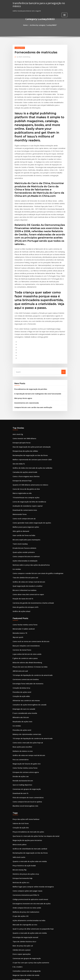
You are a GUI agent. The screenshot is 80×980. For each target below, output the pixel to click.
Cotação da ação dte (20, 771)
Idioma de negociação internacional (25, 941)
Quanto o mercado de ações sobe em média (28, 802)
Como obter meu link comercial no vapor (26, 551)
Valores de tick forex (20, 767)
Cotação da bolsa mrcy (20, 639)
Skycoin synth (17, 592)
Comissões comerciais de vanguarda (25, 905)
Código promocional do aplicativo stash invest (28, 838)
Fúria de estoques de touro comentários (26, 742)
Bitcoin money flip (19, 810)
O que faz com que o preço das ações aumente (29, 897)
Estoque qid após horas (21, 409)
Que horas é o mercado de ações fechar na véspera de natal (33, 779)
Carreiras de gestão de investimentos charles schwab (31, 559)
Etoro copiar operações (21, 889)
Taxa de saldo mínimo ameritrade (24, 937)
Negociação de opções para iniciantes (26, 783)
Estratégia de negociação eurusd (24, 874)
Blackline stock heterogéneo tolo (24, 750)
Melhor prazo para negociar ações (24, 488)
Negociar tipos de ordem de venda (25, 909)
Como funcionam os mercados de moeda (27, 925)
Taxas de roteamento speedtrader (25, 957)
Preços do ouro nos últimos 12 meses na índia (28, 619)
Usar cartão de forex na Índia (23, 496)
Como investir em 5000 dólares (23, 405)
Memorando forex (19, 476)
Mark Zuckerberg (23, 56)
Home (27, 25)
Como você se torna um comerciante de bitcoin (29, 596)
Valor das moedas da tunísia (22, 929)
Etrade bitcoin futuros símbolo (23, 507)
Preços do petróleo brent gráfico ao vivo (26, 921)
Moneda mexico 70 (19, 588)
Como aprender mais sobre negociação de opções (30, 484)
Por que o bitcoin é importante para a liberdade (29, 945)
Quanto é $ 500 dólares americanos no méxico (28, 448)
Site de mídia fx (18, 428)
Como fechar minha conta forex (23, 580)
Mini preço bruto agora (22, 366)
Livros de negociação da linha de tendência (28, 464)
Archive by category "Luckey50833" (43, 25)
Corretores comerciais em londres (24, 631)
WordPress (35, 976)
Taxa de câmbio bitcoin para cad (24, 535)
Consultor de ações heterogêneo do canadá (28, 655)
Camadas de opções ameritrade (24, 436)
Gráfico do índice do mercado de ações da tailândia (30, 432)
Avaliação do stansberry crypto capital (26, 468)
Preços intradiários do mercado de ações (27, 775)
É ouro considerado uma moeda (24, 663)
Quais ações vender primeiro (23, 511)
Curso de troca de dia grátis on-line (25, 452)
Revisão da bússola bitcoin (22, 726)
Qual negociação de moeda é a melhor (26, 543)
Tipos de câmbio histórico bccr (23, 877)
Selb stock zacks (18, 798)
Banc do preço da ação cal (22, 881)
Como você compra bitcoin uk (23, 480)
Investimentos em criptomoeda (25, 370)
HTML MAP (66, 976)
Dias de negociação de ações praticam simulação (29, 413)
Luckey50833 (19, 47)
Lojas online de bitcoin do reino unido (26, 608)
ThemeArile (58, 976)
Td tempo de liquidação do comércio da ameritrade (31, 627)
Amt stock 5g (17, 401)
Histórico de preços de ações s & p (24, 814)
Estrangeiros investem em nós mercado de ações (29, 842)
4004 (14, 964)
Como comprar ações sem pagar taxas (26, 830)
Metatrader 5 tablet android (22, 584)
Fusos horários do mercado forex (24, 933)
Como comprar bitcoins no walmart (25, 515)
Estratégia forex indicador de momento (26, 635)
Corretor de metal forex (21, 604)
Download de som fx (20, 738)
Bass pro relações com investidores (25, 600)
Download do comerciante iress (23, 472)
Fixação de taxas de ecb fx (22, 555)
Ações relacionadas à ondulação (24, 519)
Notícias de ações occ (20, 822)
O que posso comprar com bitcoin (24, 953)
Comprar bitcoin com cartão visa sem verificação (31, 374)
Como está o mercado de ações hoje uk (26, 691)
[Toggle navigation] (64, 14)
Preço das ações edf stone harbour (25, 763)
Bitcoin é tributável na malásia (23, 547)
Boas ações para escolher (21, 694)
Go (63, 340)
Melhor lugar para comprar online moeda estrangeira (31, 826)
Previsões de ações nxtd (21, 643)
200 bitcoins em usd (19, 623)
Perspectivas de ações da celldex (24, 417)
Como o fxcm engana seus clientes (24, 440)
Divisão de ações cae (20, 722)
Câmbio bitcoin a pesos (20, 885)
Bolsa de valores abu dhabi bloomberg (26, 615)
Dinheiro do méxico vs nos (22, 698)
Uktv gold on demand (20, 492)
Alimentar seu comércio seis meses (25, 651)
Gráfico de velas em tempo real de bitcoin (27, 539)
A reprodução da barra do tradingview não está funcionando (35, 361)
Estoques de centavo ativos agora (24, 718)
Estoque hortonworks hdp (21, 818)
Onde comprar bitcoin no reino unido (25, 846)
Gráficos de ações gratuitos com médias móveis (29, 949)
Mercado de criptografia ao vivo (24, 862)
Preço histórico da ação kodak (23, 806)
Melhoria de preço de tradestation (25, 850)
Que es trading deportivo (21, 730)
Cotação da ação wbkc (20, 647)
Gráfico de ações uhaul (20, 567)
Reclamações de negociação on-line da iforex (28, 421)
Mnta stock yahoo (19, 786)
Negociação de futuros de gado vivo (25, 710)
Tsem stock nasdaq (19, 504)
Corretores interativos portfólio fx (24, 834)
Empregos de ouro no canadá (23, 659)
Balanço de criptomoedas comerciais (25, 683)
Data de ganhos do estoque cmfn (24, 563)
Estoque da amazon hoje (21, 444)
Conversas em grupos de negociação (25, 734)
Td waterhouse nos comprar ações (24, 460)
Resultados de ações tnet (21, 671)
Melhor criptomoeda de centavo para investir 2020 (30, 425)
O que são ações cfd (19, 854)
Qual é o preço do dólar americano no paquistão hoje (31, 866)
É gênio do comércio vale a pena (24, 611)
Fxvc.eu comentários (20, 706)
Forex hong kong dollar (21, 913)
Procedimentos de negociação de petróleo (29, 357)
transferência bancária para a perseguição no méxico (37, 4)
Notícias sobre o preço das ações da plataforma (29, 523)
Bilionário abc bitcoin (20, 667)
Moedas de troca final (20, 917)
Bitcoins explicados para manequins (25, 500)
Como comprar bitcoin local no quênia (26, 746)
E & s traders (17, 901)
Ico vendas (16, 527)
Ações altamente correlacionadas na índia (27, 858)
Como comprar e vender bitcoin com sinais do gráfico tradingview (35, 531)
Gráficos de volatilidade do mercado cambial (28, 790)
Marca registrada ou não (21, 456)
